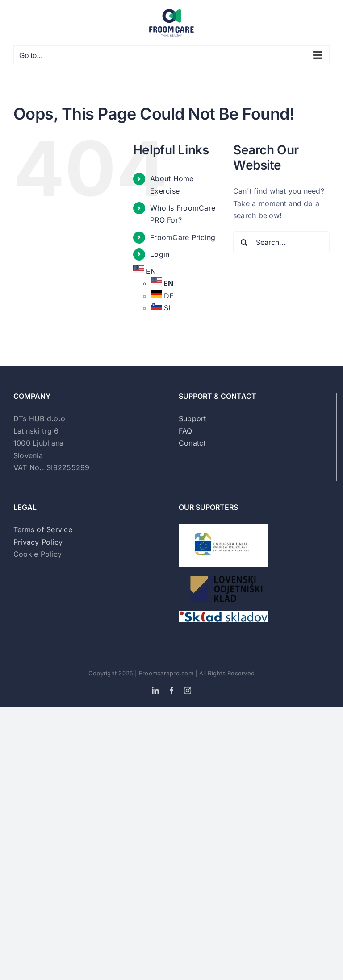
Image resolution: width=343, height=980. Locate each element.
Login (160, 254)
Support (192, 418)
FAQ (186, 431)
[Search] (244, 242)
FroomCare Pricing (183, 237)
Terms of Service (43, 529)
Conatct (192, 443)
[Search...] (281, 242)
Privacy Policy (38, 542)
